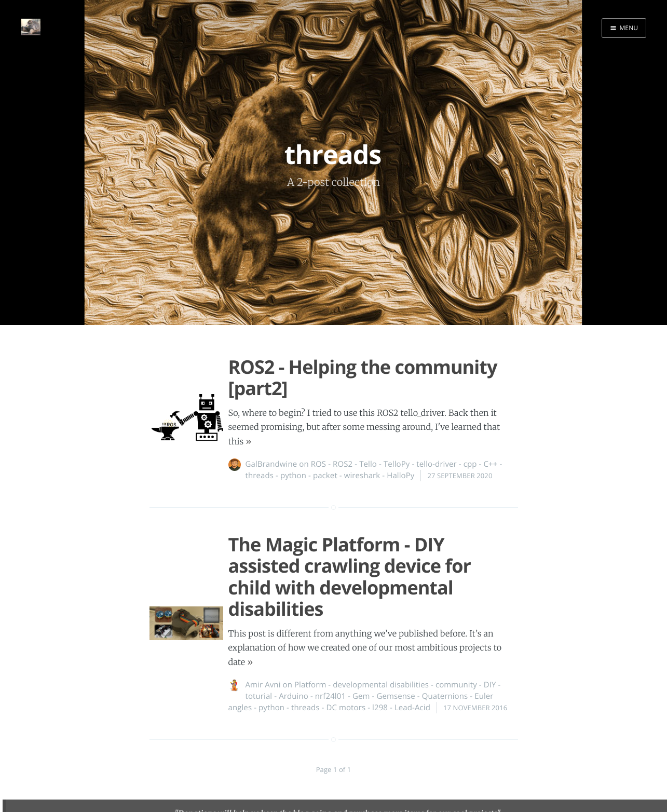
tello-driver (437, 464)
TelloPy (397, 464)
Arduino (294, 696)
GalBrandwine (271, 464)
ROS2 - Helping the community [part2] (363, 377)
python (293, 476)
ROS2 (343, 464)
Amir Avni (263, 685)
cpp (470, 464)
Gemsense (396, 696)
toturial (259, 696)
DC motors (346, 708)
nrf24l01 (330, 696)
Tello (368, 464)
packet (325, 476)
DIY (490, 685)
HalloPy (400, 476)
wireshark (362, 476)
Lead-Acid (412, 708)
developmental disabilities (381, 685)
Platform (310, 685)
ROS (318, 464)
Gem (361, 696)
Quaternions (445, 696)
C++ (491, 464)
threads (260, 476)
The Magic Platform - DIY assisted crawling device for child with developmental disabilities (350, 577)
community (456, 685)
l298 (380, 708)
